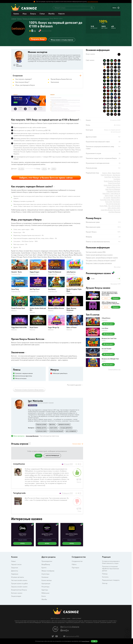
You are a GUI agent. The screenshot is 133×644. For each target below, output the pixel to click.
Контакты (105, 577)
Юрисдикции (46, 583)
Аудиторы (45, 590)
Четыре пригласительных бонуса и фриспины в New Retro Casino (110, 293)
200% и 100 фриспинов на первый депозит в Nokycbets (111, 303)
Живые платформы (48, 571)
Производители (47, 561)
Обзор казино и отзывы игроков (62, 39)
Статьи (42, 14)
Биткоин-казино (17, 593)
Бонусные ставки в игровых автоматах (99, 263)
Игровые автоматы (18, 577)
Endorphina (105, 320)
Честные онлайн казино (19, 580)
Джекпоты (15, 571)
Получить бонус (38, 39)
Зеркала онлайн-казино (19, 587)
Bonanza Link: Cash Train (109, 338)
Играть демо (19, 268)
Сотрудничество (77, 561)
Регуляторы (45, 587)
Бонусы (33, 14)
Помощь (105, 574)
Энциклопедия (16, 596)
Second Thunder (107, 349)
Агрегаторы (45, 574)
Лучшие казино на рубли (19, 583)
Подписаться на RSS (72, 636)
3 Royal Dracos (106, 318)
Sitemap (105, 583)
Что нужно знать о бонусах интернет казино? (101, 260)
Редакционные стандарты (111, 580)
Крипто (44, 568)
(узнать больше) (85, 641)
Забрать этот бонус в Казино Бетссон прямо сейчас (46, 178)
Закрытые (15, 568)
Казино (16, 14)
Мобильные (45, 593)
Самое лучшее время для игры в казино (99, 255)
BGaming (69, 293)
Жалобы (51, 14)
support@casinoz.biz (93, 1)
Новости (61, 14)
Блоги (44, 596)
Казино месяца (47, 580)
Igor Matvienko (20, 65)
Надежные (15, 574)
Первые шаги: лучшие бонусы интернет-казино (102, 258)
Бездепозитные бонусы (19, 590)
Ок (94, 641)
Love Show (105, 328)
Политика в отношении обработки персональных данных (111, 569)
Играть (23, 543)
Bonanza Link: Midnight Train (110, 359)
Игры (25, 14)
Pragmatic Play (16, 274)
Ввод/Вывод (46, 564)
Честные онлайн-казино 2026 (96, 252)
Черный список (16, 564)
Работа (74, 564)
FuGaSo (104, 340)
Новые (13, 561)
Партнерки (75, 568)
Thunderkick (105, 351)
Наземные (45, 577)
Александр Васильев (32, 436)
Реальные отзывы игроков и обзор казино (29, 390)
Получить (116, 298)
